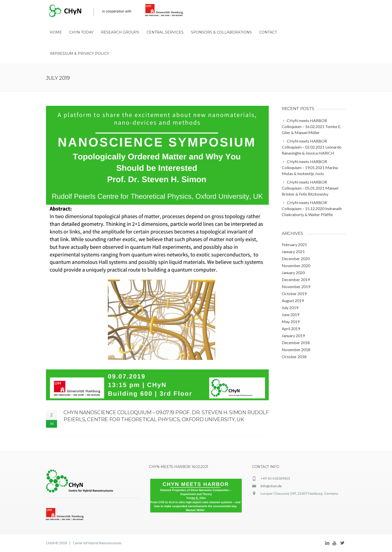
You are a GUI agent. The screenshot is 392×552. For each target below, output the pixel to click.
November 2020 (296, 265)
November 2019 (296, 287)
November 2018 (296, 350)
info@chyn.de (271, 486)
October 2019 (294, 294)
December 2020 (296, 258)
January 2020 (293, 272)
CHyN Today (81, 32)
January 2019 (293, 336)
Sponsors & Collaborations (221, 32)
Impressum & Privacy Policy (79, 54)
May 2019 (291, 322)
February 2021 (294, 244)
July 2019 (290, 308)
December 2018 (296, 343)
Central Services (165, 32)
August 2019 (293, 301)
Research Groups (120, 32)
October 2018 (294, 357)
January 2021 (293, 251)
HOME (56, 32)
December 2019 (296, 280)
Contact (268, 32)
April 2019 (291, 329)
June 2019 (290, 315)
